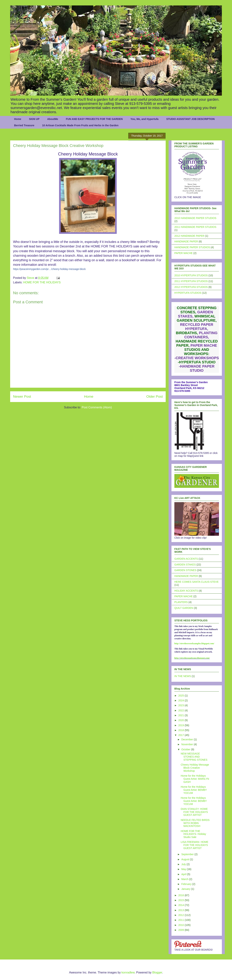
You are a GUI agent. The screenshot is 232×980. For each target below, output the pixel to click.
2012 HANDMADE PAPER (189, 236)
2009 (182, 930)
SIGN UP (34, 119)
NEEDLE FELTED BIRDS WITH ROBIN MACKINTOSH (195, 823)
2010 (182, 925)
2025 (182, 696)
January (186, 889)
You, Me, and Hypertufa (145, 119)
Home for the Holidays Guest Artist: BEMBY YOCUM (194, 790)
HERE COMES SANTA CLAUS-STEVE (196, 582)
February (187, 884)
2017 (182, 735)
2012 (182, 915)
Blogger (157, 972)
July (184, 864)
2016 (182, 895)
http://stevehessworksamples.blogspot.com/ (194, 643)
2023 (182, 705)
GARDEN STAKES (185, 565)
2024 (182, 700)
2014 (182, 905)
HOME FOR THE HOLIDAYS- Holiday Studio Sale (193, 834)
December (187, 739)
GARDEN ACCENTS (186, 559)
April (184, 874)
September (188, 854)
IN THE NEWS (183, 676)
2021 (182, 715)
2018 (182, 730)
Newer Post (22, 396)
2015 (182, 900)
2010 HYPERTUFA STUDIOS (191, 275)
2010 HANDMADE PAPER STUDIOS (195, 218)
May (184, 869)
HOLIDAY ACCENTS (186, 591)
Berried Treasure (24, 125)
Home (18, 119)
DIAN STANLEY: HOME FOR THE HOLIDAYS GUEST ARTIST (194, 812)
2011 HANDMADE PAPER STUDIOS (195, 227)
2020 (182, 720)
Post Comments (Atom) (97, 407)
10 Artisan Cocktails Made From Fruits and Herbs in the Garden (80, 125)
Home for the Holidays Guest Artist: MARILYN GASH (195, 779)
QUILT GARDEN (184, 608)
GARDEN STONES (185, 570)
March (185, 879)
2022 (182, 710)
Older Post (155, 396)
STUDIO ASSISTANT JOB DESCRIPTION (190, 119)
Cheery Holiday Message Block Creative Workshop (195, 768)
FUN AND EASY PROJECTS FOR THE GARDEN (94, 119)
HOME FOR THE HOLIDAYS (42, 282)
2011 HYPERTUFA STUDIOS (191, 281)
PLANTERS (181, 602)
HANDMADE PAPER (186, 241)
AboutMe (53, 119)
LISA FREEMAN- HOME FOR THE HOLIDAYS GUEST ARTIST (194, 845)
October (186, 749)
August (186, 859)
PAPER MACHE (184, 253)
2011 (182, 920)
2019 (182, 725)
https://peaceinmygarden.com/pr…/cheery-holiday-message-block (49, 269)
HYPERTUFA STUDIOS (188, 293)
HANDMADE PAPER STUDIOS (192, 247)
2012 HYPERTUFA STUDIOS (191, 287)
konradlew (128, 972)
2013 (182, 910)
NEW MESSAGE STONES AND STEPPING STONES (194, 757)
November (187, 744)
